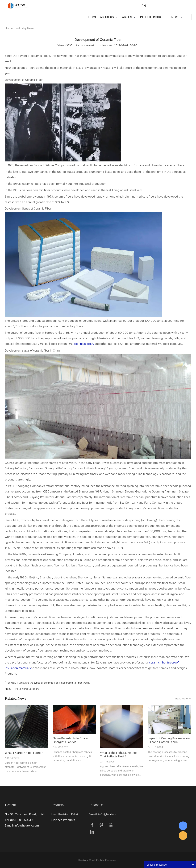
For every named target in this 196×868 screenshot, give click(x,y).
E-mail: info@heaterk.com (22, 825)
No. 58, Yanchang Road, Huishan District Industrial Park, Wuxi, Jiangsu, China (26, 814)
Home (9, 28)
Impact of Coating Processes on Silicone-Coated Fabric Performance (169, 740)
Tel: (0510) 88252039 (19, 820)
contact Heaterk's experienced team (120, 668)
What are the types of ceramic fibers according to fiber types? (54, 683)
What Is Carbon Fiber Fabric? (24, 753)
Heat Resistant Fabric (65, 814)
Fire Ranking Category (26, 689)
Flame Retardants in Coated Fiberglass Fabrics (71, 740)
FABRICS (126, 17)
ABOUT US (107, 17)
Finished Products (63, 820)
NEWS (175, 17)
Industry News (25, 28)
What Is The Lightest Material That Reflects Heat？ (119, 754)
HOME (93, 17)
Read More (183, 698)
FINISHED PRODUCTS (152, 17)
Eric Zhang (183, 826)
